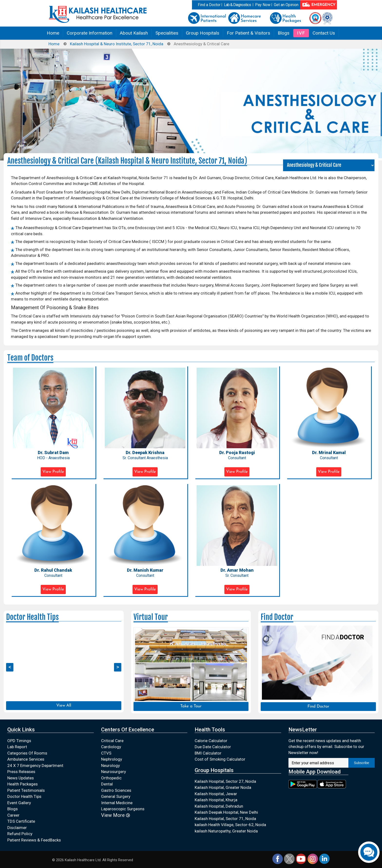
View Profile (53, 472)
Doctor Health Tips (24, 796)
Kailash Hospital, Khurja (216, 800)
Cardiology (111, 747)
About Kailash (134, 33)
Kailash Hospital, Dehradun (219, 806)
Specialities (167, 33)
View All (64, 705)
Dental (107, 784)
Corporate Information (90, 33)
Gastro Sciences (116, 790)
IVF (301, 33)
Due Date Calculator (213, 747)
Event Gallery (19, 803)
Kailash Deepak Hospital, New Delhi (226, 812)
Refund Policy (20, 834)
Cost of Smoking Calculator (220, 759)
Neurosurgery (114, 772)
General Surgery (116, 796)
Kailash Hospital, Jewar (216, 794)
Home (53, 33)
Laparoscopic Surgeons (123, 809)
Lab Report (17, 747)
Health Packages (23, 784)
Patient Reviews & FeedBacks (34, 840)
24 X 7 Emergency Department (35, 765)
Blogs (284, 33)
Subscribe (362, 763)
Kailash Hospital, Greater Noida (223, 787)
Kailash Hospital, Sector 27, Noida (225, 781)
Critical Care (112, 741)
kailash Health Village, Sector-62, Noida (230, 825)
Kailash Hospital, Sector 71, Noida (225, 819)
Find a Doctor (209, 5)
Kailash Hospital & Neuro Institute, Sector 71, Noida (117, 44)
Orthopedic (111, 778)
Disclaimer (17, 828)
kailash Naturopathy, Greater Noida (226, 831)
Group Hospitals (203, 33)
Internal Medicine (117, 803)
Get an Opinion (286, 5)
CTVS (106, 753)
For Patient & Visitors (248, 33)
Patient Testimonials (26, 790)
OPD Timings (19, 741)
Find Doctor (318, 706)
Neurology (110, 765)
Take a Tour (191, 706)
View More (115, 815)
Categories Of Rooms (27, 753)
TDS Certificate (21, 821)
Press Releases (21, 772)
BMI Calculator (208, 753)
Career (13, 815)
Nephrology (112, 759)
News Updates (21, 778)
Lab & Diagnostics (237, 5)
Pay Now (263, 5)
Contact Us (324, 33)
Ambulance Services (26, 759)
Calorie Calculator (211, 741)
